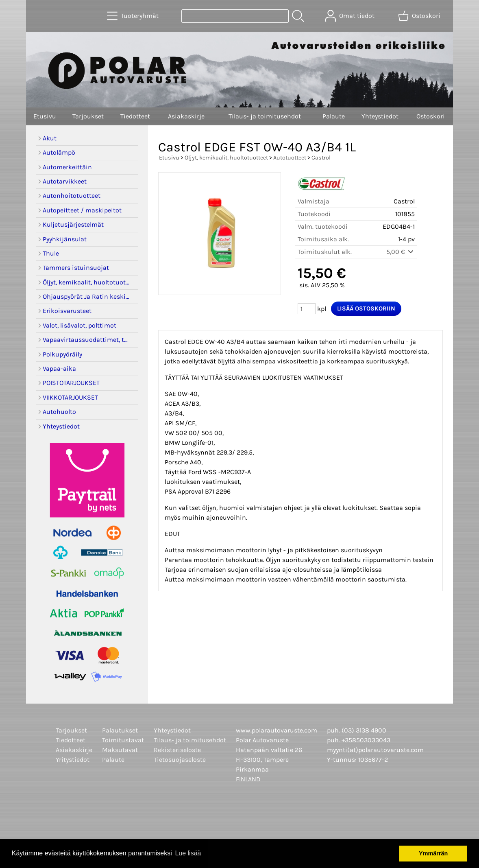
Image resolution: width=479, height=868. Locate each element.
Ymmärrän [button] (433, 853)
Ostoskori (431, 116)
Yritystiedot (73, 760)
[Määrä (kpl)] (307, 309)
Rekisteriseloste (177, 750)
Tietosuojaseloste (180, 760)
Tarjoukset (88, 116)
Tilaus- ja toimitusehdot (265, 116)
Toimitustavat (123, 740)
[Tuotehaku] (235, 16)
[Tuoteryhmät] (134, 16)
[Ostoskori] (420, 16)
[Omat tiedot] (351, 16)
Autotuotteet (290, 158)
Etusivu (45, 116)
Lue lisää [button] (188, 853)
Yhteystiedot (380, 116)
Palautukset (120, 730)
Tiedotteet (135, 116)
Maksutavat (120, 750)
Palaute (334, 116)
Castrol (321, 158)
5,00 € (401, 252)
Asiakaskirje (186, 116)
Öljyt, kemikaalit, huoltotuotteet (226, 158)
